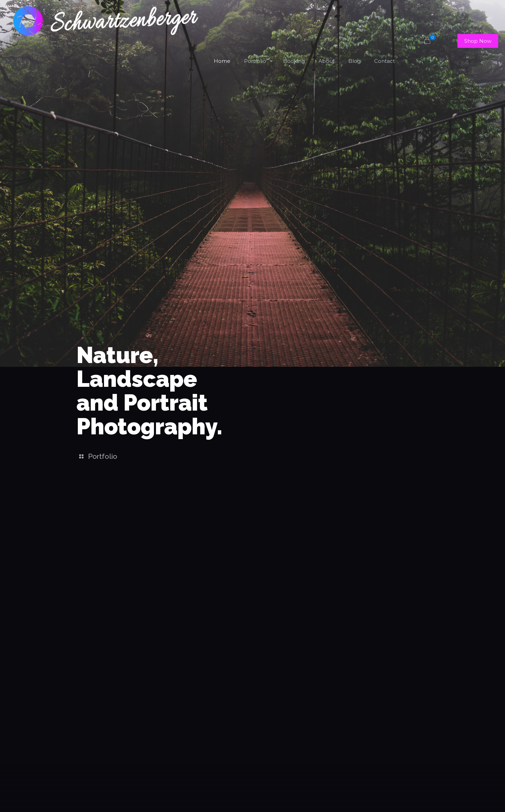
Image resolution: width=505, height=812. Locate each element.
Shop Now (478, 41)
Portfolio (97, 456)
